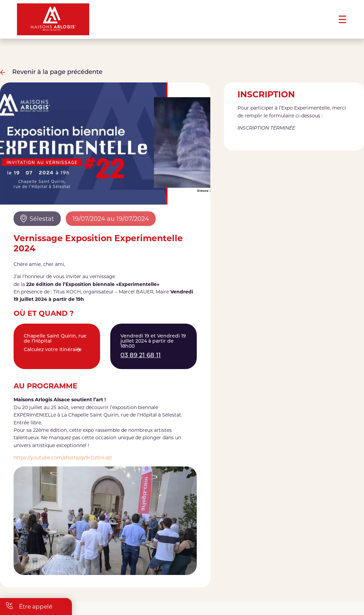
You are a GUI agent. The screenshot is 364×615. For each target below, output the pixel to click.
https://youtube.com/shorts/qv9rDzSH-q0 (63, 458)
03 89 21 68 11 (141, 356)
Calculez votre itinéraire (53, 350)
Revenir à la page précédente (51, 72)
